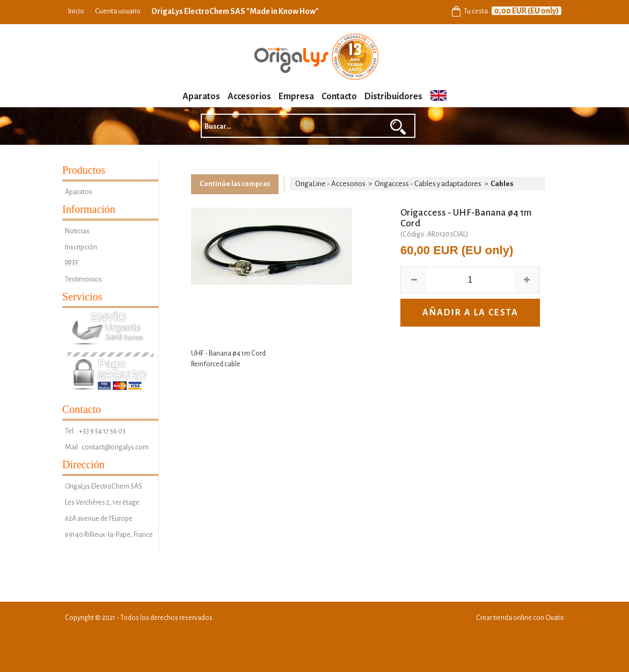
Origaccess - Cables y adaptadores (428, 184)
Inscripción (81, 247)
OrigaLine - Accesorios (330, 184)
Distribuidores (393, 97)
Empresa (296, 97)
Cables (502, 184)
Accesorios (249, 97)
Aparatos (201, 97)
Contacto (339, 97)
